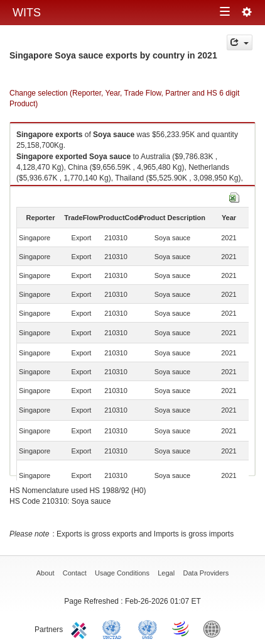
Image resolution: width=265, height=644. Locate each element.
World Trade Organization (181, 628)
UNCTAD (114, 628)
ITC (81, 628)
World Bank (215, 628)
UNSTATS (148, 628)
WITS (27, 13)
